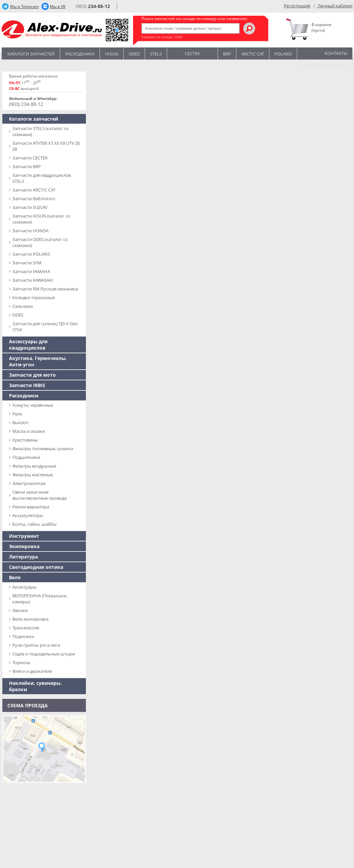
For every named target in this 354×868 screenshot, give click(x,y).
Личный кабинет (335, 6)
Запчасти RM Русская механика (45, 289)
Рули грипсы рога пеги (36, 645)
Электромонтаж (29, 483)
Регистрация (297, 6)
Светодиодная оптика (36, 567)
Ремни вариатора (31, 507)
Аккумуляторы (28, 515)
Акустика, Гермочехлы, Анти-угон (38, 361)
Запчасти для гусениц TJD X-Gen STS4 (45, 327)
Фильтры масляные (33, 475)
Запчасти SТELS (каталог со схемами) (40, 131)
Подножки (23, 636)
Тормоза (21, 662)
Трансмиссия (26, 628)
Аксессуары (24, 587)
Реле (17, 414)
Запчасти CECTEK (30, 158)
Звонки (20, 610)
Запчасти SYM (27, 263)
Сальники (23, 306)
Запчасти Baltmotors (34, 199)
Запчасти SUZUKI (30, 207)
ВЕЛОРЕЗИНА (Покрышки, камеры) (40, 599)
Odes (134, 54)
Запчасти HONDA (30, 231)
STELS (156, 54)
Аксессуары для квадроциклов (28, 345)
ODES (18, 315)
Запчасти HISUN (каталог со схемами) (41, 219)
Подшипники (26, 457)
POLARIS (283, 54)
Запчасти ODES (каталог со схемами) (40, 242)
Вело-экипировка (30, 619)
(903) (93, 6)
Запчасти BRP (27, 166)
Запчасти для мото (32, 375)
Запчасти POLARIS (31, 254)
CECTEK (192, 53)
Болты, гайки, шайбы (34, 524)
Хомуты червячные (33, 405)
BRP (227, 54)
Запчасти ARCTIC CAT (34, 190)
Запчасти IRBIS (27, 385)
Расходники (80, 54)
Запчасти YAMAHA (31, 271)
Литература (23, 557)
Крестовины (25, 440)
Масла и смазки (29, 431)
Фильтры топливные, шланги (43, 449)
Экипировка (24, 546)
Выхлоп (20, 422)
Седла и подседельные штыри (44, 654)
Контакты (336, 53)
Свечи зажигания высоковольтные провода (39, 495)
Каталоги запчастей (31, 54)
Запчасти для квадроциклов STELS (41, 178)
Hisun (112, 54)
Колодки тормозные (34, 297)
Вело (15, 577)
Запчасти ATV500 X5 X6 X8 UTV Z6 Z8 (46, 146)
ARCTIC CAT (253, 54)
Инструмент (24, 536)
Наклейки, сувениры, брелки (35, 686)
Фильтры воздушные (34, 466)
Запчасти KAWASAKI (33, 280)
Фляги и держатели (32, 671)
